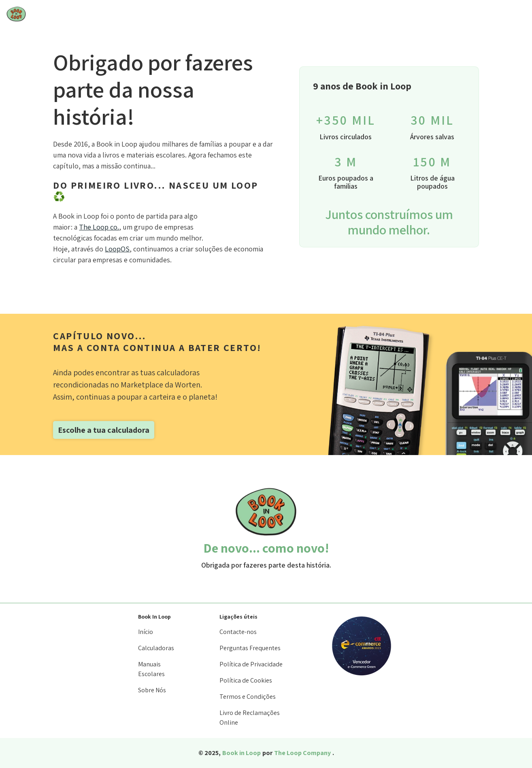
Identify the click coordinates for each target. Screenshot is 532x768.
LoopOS (117, 249)
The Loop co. (99, 227)
